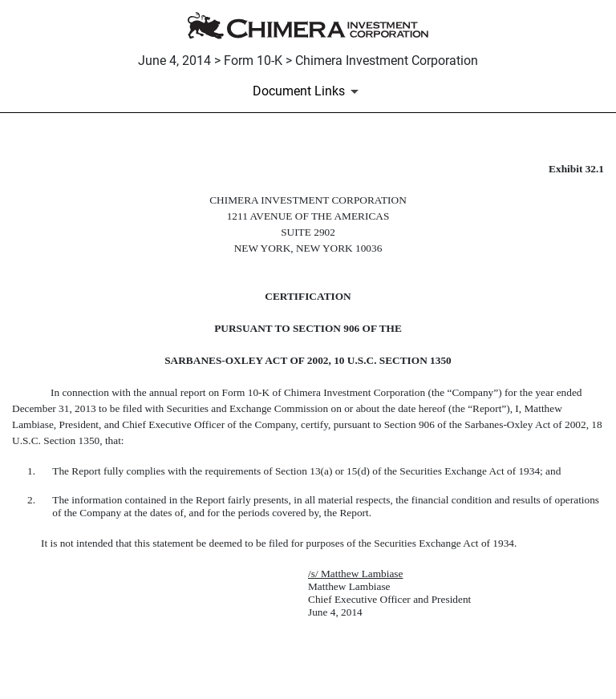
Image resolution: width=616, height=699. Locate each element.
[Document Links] (308, 91)
